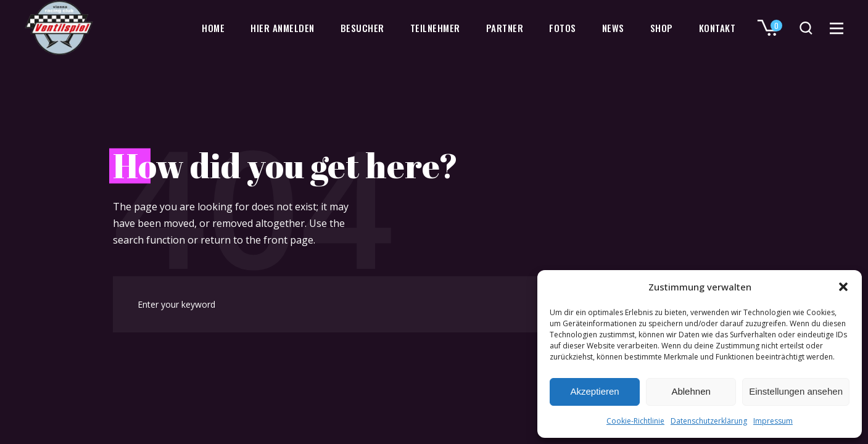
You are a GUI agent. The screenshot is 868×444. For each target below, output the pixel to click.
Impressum (773, 421)
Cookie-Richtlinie (635, 421)
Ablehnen (691, 391)
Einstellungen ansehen (796, 391)
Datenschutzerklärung (709, 421)
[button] (843, 287)
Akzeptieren (594, 391)
